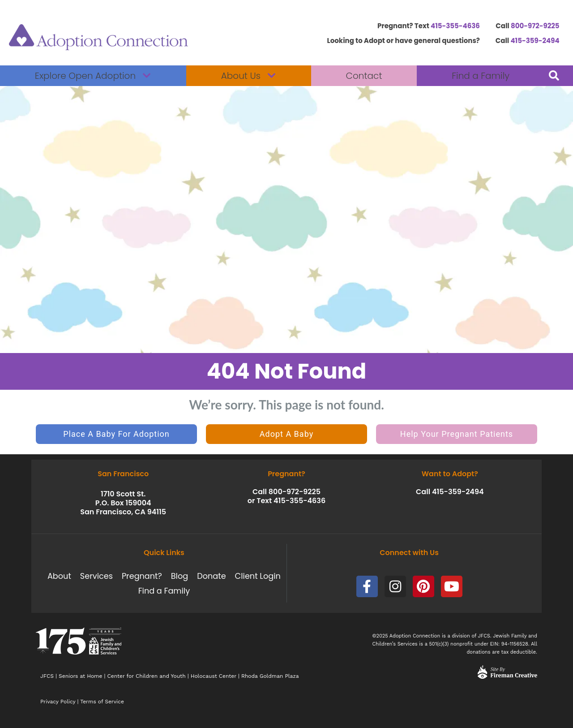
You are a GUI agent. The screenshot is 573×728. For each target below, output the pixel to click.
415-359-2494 (535, 41)
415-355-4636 (455, 26)
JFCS (47, 676)
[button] (554, 76)
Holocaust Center (214, 676)
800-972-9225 (535, 26)
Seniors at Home (80, 676)
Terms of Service (102, 702)
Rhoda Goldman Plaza (271, 676)
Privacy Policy (58, 702)
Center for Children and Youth (147, 676)
